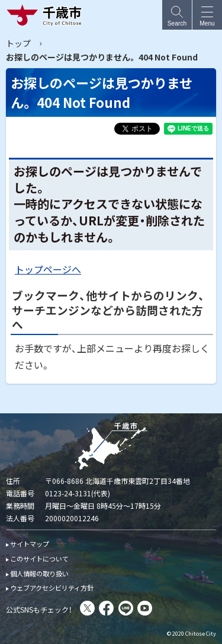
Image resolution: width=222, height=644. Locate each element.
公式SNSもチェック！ (39, 609)
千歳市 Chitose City (47, 15)
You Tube (145, 608)
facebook (106, 608)
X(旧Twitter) (87, 608)
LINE (126, 608)
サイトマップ (30, 544)
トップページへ (48, 269)
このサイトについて (39, 559)
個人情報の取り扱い (39, 573)
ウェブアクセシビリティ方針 (52, 588)
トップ (18, 43)
